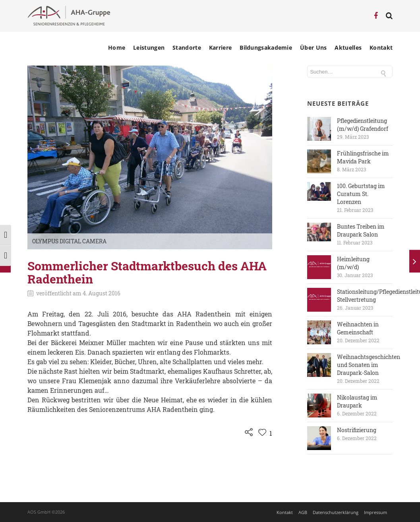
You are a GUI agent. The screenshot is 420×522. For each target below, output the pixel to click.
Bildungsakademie (266, 48)
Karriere (220, 48)
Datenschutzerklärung (336, 512)
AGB (303, 512)
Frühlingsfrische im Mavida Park (363, 157)
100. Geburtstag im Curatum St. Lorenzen (361, 194)
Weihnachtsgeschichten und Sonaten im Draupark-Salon (369, 365)
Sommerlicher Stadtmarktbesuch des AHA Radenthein (147, 272)
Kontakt (381, 48)
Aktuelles (348, 48)
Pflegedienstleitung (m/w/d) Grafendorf (363, 125)
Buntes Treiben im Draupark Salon (361, 230)
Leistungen (149, 48)
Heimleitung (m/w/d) (353, 263)
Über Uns (313, 48)
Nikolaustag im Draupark (357, 401)
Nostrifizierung (357, 430)
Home (117, 48)
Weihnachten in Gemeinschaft (358, 328)
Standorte (187, 48)
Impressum (375, 512)
